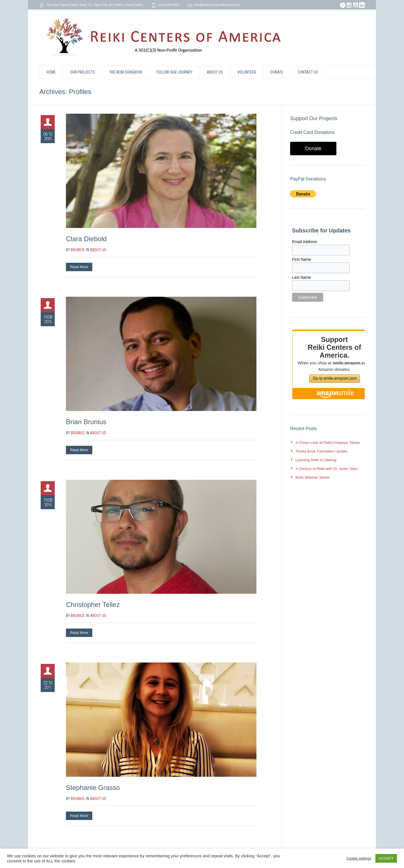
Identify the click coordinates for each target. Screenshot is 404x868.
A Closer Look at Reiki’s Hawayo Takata (328, 443)
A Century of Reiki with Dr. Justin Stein (327, 469)
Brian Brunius (86, 422)
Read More (79, 267)
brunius (78, 250)
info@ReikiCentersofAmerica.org (217, 5)
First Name (302, 259)
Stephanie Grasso (93, 788)
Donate (313, 149)
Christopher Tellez (93, 605)
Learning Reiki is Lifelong (316, 460)
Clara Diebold (86, 239)
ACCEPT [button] (386, 858)
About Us (98, 250)
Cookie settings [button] (359, 858)
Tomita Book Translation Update (321, 451)
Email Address (305, 242)
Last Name (302, 277)
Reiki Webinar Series (312, 477)
